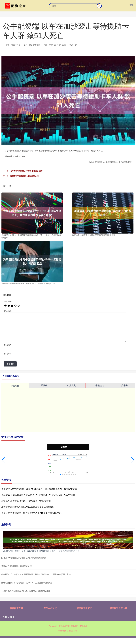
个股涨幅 (15, 386)
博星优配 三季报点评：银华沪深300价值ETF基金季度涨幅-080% (32, 513)
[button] (3, 460)
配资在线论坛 (50, 608)
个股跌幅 (43, 385)
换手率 (125, 385)
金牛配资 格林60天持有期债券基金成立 (26, 171)
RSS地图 (74, 626)
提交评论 (10, 364)
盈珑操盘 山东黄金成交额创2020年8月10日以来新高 (26, 501)
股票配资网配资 (84, 608)
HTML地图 (83, 626)
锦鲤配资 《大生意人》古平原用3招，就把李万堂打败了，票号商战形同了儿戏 (36, 574)
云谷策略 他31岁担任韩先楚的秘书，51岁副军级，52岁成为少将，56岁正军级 (38, 495)
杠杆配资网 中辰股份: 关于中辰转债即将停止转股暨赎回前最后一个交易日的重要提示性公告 (41, 551)
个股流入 (71, 385)
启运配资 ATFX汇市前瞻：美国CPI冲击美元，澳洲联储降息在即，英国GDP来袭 (39, 489)
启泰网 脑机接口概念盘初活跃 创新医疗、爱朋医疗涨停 (26, 591)
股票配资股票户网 (118, 608)
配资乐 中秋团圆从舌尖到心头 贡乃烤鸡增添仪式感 (24, 558)
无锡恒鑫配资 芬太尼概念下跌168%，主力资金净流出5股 (27, 583)
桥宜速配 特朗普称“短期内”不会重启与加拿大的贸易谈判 (28, 507)
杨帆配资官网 (16, 608)
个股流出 (100, 385)
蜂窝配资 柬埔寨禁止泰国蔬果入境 (24, 176)
